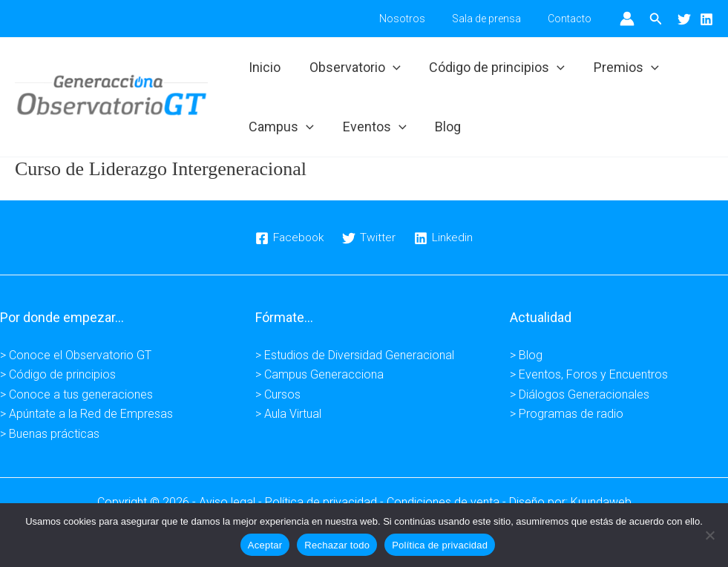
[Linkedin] (706, 19)
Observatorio (352, 68)
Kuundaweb (601, 502)
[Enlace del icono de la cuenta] (627, 19)
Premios (620, 68)
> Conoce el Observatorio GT (76, 355)
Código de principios (492, 68)
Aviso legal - (232, 502)
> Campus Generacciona (319, 374)
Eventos (372, 127)
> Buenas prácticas (50, 434)
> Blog (526, 355)
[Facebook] (289, 238)
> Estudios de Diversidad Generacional (355, 355)
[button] (656, 19)
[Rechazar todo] (709, 535)
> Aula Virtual (288, 414)
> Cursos (278, 394)
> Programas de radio (567, 414)
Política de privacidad (440, 545)
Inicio (264, 67)
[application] (390, 68)
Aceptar (265, 545)
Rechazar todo (337, 545)
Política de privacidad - (326, 502)
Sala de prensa (495, 19)
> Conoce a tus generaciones (76, 394)
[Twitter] (684, 19)
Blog (443, 127)
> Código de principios (58, 374)
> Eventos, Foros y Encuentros (589, 374)
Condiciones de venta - (448, 502)
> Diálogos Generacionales (580, 394)
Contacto (573, 19)
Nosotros (417, 19)
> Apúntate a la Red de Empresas (86, 414)
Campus (281, 127)
